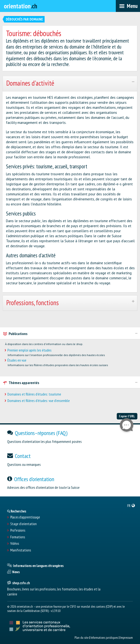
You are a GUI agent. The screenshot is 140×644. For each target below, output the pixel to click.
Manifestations (21, 550)
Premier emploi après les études (29, 350)
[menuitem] (131, 506)
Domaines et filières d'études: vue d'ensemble (39, 401)
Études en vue (17, 360)
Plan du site (82, 638)
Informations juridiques (104, 638)
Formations (18, 537)
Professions (18, 530)
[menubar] (128, 6)
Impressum (126, 638)
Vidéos (15, 544)
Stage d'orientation (23, 524)
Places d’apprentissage (25, 517)
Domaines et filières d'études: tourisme (34, 394)
